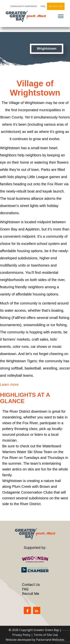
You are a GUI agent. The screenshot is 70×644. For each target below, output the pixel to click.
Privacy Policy (21, 635)
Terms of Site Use (46, 635)
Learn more (9, 384)
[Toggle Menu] (61, 16)
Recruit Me (56, 6)
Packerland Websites (50, 640)
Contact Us (31, 585)
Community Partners (24, 6)
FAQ (43, 6)
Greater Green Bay (46, 630)
